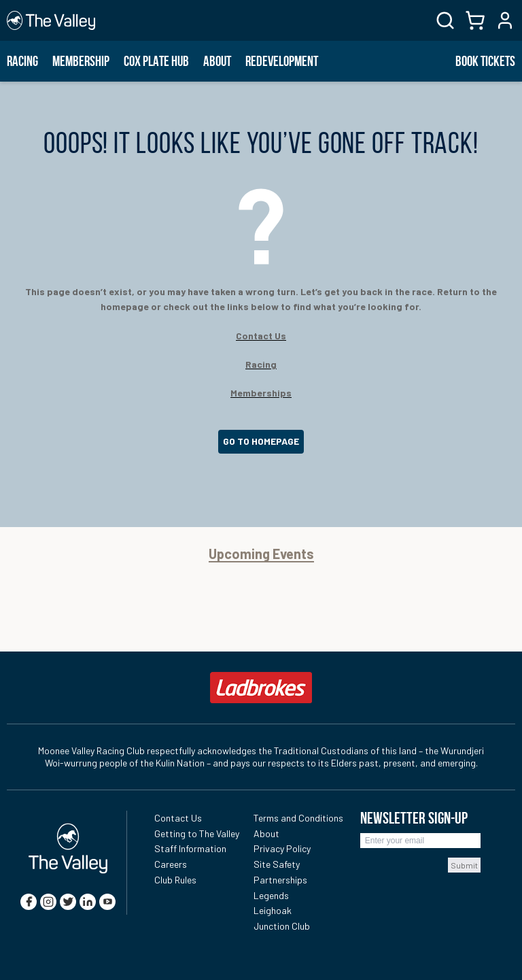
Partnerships (280, 880)
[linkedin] (88, 902)
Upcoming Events (261, 554)
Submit (464, 865)
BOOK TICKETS (485, 61)
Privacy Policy (282, 848)
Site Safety (277, 864)
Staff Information (190, 848)
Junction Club (282, 926)
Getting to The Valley (197, 833)
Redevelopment (282, 61)
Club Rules (175, 880)
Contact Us (178, 818)
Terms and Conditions (298, 818)
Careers (171, 864)
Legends (271, 895)
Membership (81, 61)
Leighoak (273, 910)
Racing (22, 61)
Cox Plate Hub (156, 61)
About (217, 61)
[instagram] (48, 902)
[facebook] (29, 902)
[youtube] (107, 902)
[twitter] (68, 902)
